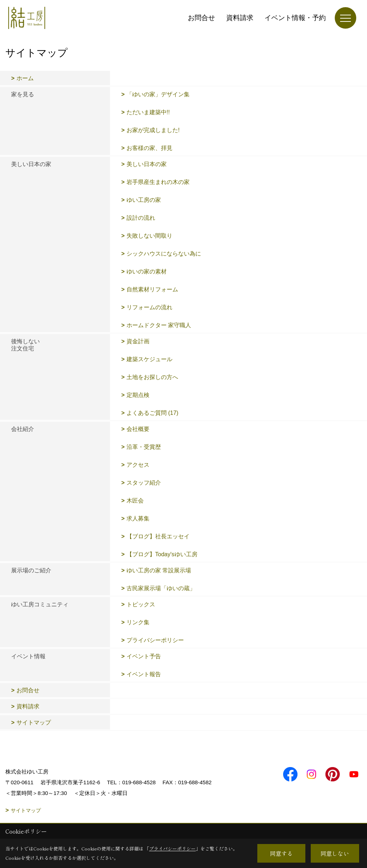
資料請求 (240, 18)
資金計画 (138, 341)
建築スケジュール (149, 359)
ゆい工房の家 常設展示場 (159, 570)
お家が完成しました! (153, 130)
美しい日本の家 (147, 164)
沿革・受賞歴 (144, 447)
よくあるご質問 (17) (152, 413)
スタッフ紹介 (144, 483)
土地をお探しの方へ (152, 377)
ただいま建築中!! (148, 112)
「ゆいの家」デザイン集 (164, 94)
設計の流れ (141, 218)
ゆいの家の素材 (147, 271)
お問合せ (201, 18)
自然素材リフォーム (152, 289)
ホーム (25, 78)
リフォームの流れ (149, 307)
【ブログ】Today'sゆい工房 (162, 554)
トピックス (141, 604)
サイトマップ (34, 722)
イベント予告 (144, 656)
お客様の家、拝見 (149, 148)
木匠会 (135, 501)
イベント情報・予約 (295, 18)
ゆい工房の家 (144, 200)
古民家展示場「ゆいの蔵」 (161, 588)
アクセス (138, 465)
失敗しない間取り (149, 236)
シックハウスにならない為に (164, 254)
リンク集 (138, 622)
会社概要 (138, 429)
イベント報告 (144, 674)
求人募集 (138, 518)
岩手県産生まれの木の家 (158, 182)
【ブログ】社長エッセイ (158, 536)
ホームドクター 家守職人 (159, 325)
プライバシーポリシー (155, 640)
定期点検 (138, 395)
